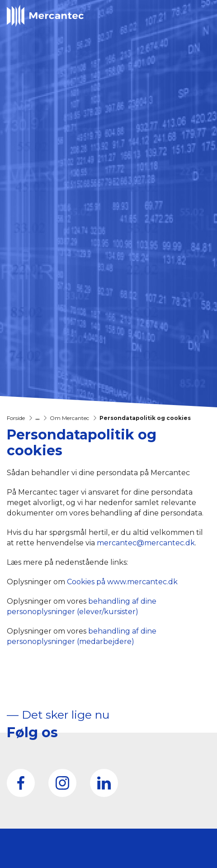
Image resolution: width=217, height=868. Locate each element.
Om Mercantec (69, 418)
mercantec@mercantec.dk (146, 543)
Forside (16, 418)
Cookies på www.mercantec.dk (122, 582)
